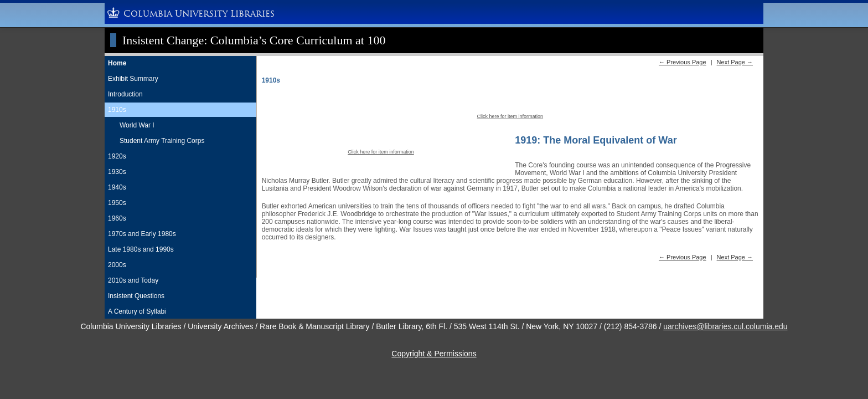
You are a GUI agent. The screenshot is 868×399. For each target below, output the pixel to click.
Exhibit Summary (133, 79)
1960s (117, 218)
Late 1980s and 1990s (141, 249)
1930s (117, 172)
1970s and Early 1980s (142, 234)
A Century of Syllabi (137, 311)
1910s (117, 110)
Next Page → (735, 62)
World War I (137, 125)
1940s (117, 187)
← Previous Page (683, 62)
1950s (117, 203)
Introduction (125, 94)
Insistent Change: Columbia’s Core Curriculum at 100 (254, 40)
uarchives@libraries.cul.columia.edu (725, 326)
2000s (117, 265)
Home (117, 63)
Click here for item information (510, 116)
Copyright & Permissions (434, 354)
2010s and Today (133, 280)
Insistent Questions (136, 296)
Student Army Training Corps (162, 141)
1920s (117, 156)
